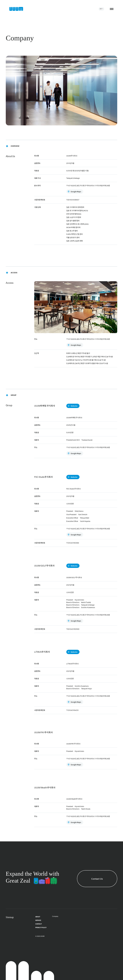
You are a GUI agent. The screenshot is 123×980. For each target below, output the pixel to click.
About (38, 917)
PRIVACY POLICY (41, 928)
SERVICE (38, 920)
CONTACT (39, 924)
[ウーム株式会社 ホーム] (16, 9)
